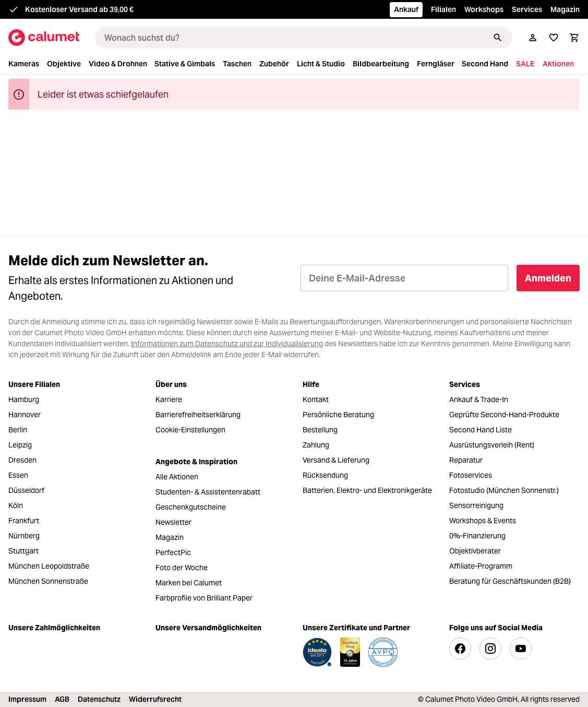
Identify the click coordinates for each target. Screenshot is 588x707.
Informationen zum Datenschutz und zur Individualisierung (227, 344)
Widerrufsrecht (155, 699)
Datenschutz (99, 699)
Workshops (484, 9)
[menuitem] (27, 64)
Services (527, 9)
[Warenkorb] (574, 38)
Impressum (27, 699)
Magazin (565, 9)
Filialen (443, 9)
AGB (62, 699)
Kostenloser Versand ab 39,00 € (79, 9)
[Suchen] (498, 38)
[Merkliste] (554, 38)
